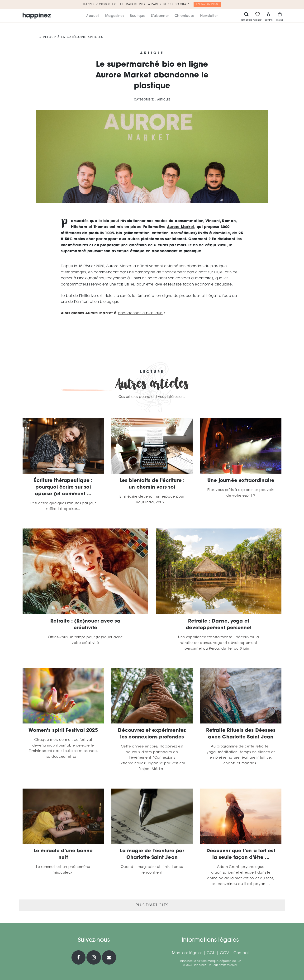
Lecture (152, 372)
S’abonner (160, 16)
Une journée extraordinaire (241, 481)
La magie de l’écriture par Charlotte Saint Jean (152, 854)
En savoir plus (207, 4)
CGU (211, 953)
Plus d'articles (152, 905)
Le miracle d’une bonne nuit (63, 854)
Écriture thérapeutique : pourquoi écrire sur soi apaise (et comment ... (63, 487)
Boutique (138, 16)
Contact (241, 953)
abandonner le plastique (140, 313)
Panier (280, 16)
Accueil (93, 16)
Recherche (246, 16)
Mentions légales (187, 953)
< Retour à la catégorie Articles (71, 37)
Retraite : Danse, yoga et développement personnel (219, 625)
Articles (164, 100)
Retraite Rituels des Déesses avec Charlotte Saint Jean (241, 734)
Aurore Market (181, 227)
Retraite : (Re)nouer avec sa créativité (85, 625)
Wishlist (258, 16)
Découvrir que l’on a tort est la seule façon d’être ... (241, 854)
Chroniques (185, 16)
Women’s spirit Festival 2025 (63, 731)
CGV (224, 953)
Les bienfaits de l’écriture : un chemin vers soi (152, 484)
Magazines (115, 16)
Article (152, 53)
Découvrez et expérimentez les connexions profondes (152, 734)
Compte (269, 16)
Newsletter (209, 16)
